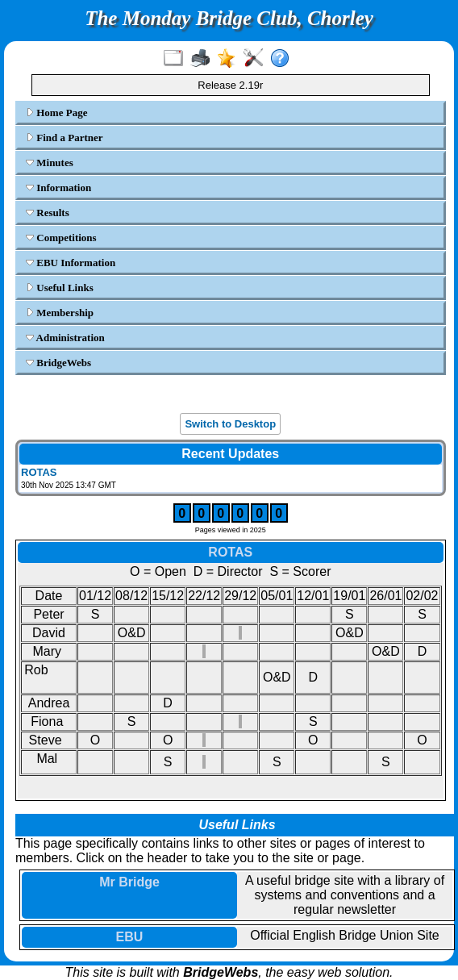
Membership (60, 313)
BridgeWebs (58, 363)
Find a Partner (65, 138)
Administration (65, 338)
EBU (130, 937)
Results (48, 213)
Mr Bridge (129, 882)
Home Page (56, 113)
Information (58, 188)
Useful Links (60, 288)
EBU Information (71, 263)
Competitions (61, 238)
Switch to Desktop (230, 424)
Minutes (50, 163)
